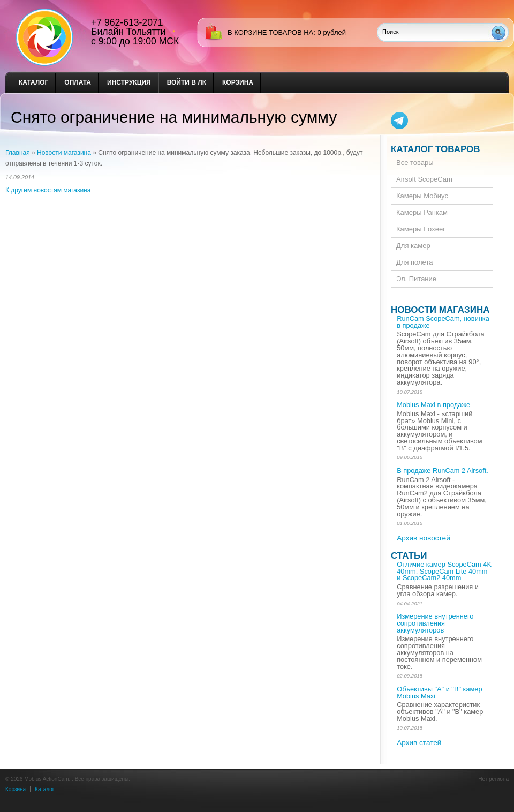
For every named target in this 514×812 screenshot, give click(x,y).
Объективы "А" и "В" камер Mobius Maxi (439, 693)
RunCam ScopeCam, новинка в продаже (443, 322)
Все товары (415, 163)
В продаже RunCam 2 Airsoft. (443, 471)
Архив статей (419, 743)
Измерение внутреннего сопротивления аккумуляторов (435, 623)
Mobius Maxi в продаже (433, 405)
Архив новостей (424, 538)
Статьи (409, 556)
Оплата (78, 82)
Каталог (33, 82)
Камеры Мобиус (422, 196)
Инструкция (129, 82)
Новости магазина (64, 153)
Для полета (414, 262)
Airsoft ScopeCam (424, 179)
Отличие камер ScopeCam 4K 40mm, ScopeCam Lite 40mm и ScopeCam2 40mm (444, 571)
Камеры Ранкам (422, 212)
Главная (18, 153)
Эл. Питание (416, 279)
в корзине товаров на (270, 32)
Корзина (238, 82)
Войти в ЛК (187, 82)
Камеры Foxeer (421, 229)
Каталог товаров (436, 149)
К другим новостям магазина (48, 190)
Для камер (413, 246)
